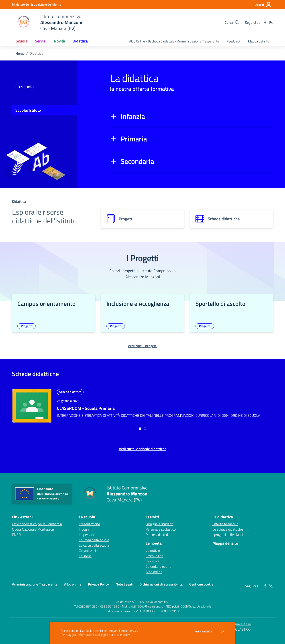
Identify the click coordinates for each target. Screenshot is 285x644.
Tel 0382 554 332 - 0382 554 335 (97, 604)
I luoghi (84, 527)
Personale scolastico (161, 527)
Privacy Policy (98, 582)
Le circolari (153, 558)
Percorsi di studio (158, 532)
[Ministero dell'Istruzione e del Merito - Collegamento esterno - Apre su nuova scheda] (37, 4)
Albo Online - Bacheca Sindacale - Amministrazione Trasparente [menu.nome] (174, 41)
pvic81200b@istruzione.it (146, 604)
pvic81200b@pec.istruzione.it (192, 604)
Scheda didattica (70, 392)
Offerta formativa (225, 521)
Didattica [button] (80, 41)
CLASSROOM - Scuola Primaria (86, 408)
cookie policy (122, 635)
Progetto (27, 326)
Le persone (87, 532)
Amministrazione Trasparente (35, 582)
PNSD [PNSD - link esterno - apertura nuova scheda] (16, 532)
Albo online (154, 569)
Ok (223, 632)
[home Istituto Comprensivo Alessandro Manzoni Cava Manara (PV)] (47, 22)
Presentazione (89, 521)
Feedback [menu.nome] (234, 41)
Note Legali (124, 582)
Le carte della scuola (94, 543)
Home (20, 53)
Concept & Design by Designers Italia (221, 621)
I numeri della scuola (94, 537)
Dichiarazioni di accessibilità (161, 582)
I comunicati (155, 553)
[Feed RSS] (271, 22)
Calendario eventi (159, 564)
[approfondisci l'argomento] (32, 406)
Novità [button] (59, 41)
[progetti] (142, 219)
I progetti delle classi (228, 532)
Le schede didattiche (228, 527)
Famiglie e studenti (160, 521)
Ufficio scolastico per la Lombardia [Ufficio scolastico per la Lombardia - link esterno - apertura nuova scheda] (37, 521)
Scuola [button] (22, 41)
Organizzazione (90, 548)
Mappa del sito (259, 41)
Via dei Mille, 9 (125, 599)
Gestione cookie (201, 582)
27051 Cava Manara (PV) (153, 599)
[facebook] (265, 22)
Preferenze (203, 632)
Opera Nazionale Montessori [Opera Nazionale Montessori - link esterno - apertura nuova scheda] (33, 527)
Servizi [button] (41, 41)
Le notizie (153, 548)
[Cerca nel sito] (232, 22)
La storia (85, 553)
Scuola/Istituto (28, 110)
